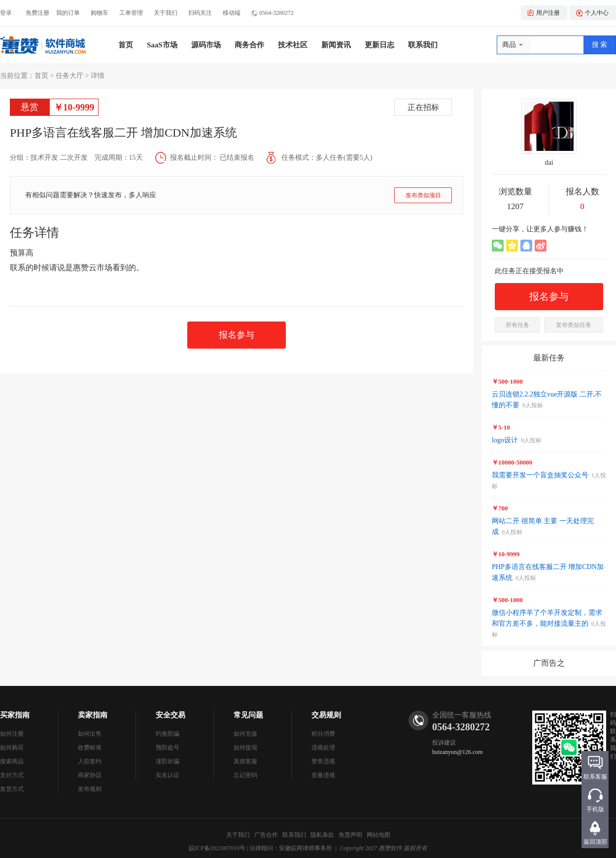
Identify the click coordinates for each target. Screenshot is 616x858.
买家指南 (15, 715)
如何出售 (90, 734)
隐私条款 (322, 835)
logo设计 (505, 440)
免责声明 (350, 835)
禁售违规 (323, 761)
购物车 (100, 13)
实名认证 (168, 775)
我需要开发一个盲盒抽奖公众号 (540, 475)
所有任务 (517, 325)
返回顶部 (595, 842)
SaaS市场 (162, 45)
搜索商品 (12, 761)
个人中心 (597, 13)
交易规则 (326, 715)
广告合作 (266, 835)
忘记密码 (245, 775)
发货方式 (12, 789)
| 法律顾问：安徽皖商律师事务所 (290, 848)
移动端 (232, 13)
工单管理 (131, 13)
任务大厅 (69, 76)
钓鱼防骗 (168, 734)
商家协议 (90, 775)
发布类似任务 (574, 325)
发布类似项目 (423, 195)
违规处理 (323, 748)
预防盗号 (168, 748)
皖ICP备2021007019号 (217, 848)
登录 (6, 13)
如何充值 (245, 734)
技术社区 (293, 45)
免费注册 (37, 13)
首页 (126, 45)
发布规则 (90, 789)
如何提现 (245, 748)
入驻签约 (90, 761)
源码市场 (206, 45)
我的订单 (68, 13)
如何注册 (12, 734)
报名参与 (237, 335)
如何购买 (12, 748)
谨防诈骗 (168, 761)
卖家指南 (93, 715)
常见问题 (248, 715)
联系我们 (423, 45)
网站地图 (378, 835)
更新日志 (379, 45)
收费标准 (90, 748)
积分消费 (323, 734)
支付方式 (12, 775)
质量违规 (323, 775)
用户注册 (548, 13)
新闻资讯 (336, 45)
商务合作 (249, 45)
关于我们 (166, 13)
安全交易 (171, 715)
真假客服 (245, 761)
